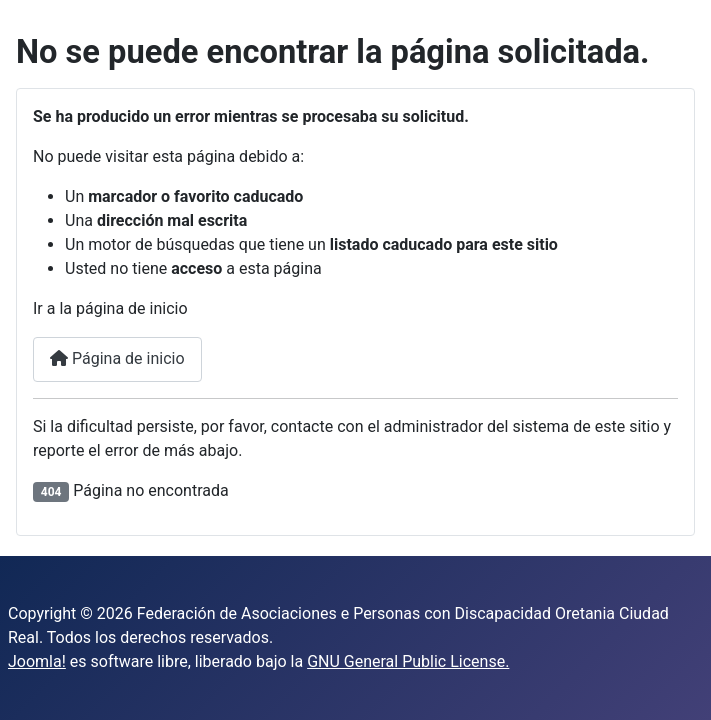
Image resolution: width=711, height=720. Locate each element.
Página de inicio (117, 358)
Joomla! (37, 661)
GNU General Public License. (408, 661)
